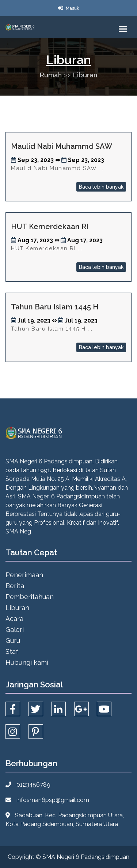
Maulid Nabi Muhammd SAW (62, 146)
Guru (13, 641)
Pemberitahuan (30, 597)
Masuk (73, 8)
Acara (14, 619)
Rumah (51, 75)
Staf (12, 651)
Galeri (15, 630)
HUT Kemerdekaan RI (50, 227)
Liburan (85, 75)
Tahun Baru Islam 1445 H (55, 307)
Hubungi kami (27, 662)
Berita (15, 586)
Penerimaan (24, 575)
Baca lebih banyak (101, 187)
